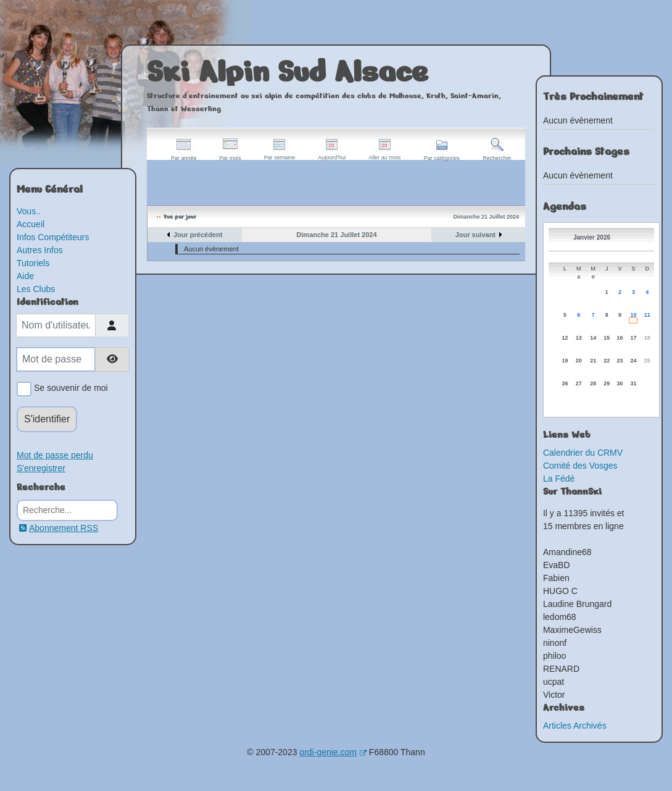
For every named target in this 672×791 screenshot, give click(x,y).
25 (647, 361)
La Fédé (559, 479)
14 (593, 338)
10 (633, 315)
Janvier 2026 (592, 237)
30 (620, 383)
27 (579, 383)
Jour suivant (475, 235)
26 (565, 383)
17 (633, 338)
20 (579, 361)
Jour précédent (198, 235)
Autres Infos (40, 250)
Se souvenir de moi (69, 389)
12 (565, 338)
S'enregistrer (41, 468)
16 (620, 338)
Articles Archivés (575, 726)
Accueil (31, 224)
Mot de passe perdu (55, 455)
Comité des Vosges (580, 466)
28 (593, 383)
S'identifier (47, 419)
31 (633, 383)
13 (579, 338)
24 (633, 361)
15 (607, 338)
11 (647, 315)
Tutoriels (33, 263)
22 (607, 361)
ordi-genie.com (333, 752)
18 (647, 338)
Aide (25, 276)
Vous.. (29, 211)
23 (620, 361)
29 (607, 383)
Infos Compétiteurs (53, 237)
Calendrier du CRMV (583, 453)
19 (565, 361)
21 (593, 361)
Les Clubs (36, 289)
